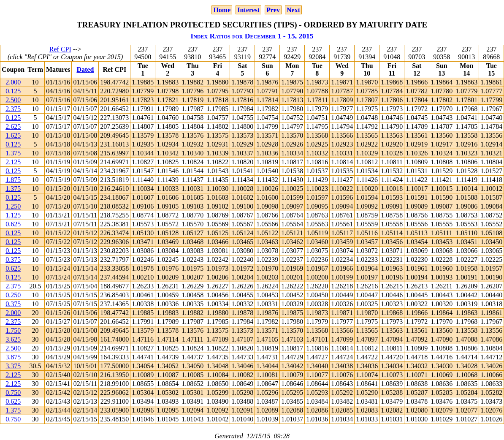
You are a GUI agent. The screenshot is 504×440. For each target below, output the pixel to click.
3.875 (13, 357)
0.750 (13, 392)
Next (293, 10)
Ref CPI (60, 49)
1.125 (13, 215)
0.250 (13, 295)
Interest (248, 10)
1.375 (13, 153)
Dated (85, 69)
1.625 (13, 135)
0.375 (13, 259)
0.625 (13, 224)
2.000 (13, 82)
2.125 (13, 162)
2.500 (13, 100)
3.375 (13, 366)
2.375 (13, 109)
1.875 (13, 180)
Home (222, 10)
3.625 (13, 339)
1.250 (13, 206)
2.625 (13, 126)
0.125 (13, 91)
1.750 (13, 330)
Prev (273, 10)
